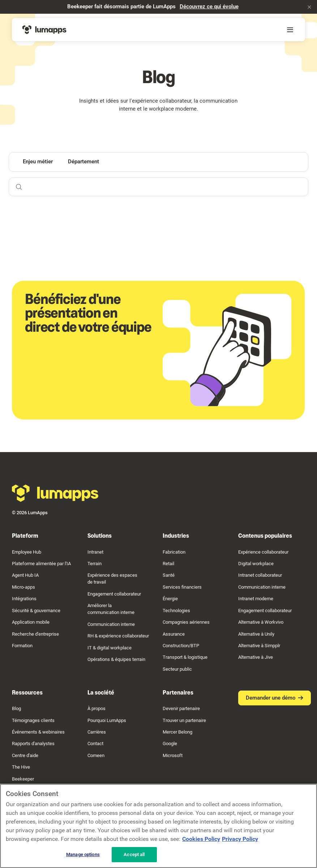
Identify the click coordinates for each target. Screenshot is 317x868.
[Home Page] (44, 30)
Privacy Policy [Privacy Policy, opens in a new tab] (240, 839)
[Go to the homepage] (55, 493)
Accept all (134, 854)
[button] (309, 7)
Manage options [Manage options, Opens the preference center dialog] (83, 854)
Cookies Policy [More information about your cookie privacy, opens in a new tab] (201, 839)
